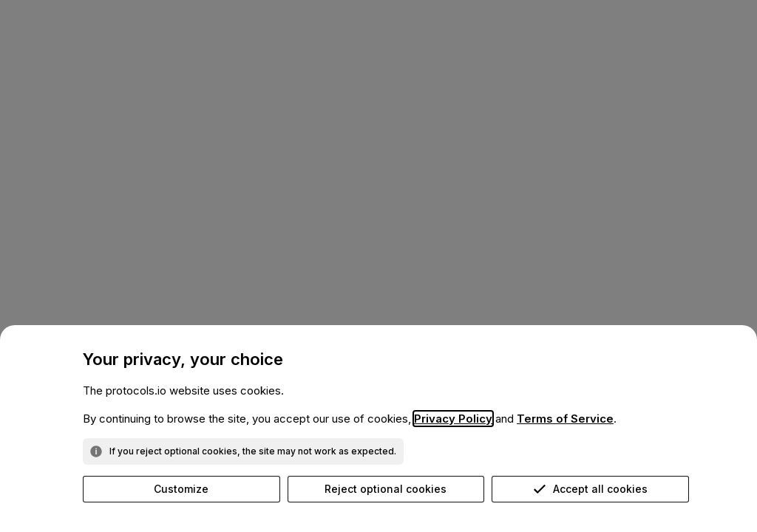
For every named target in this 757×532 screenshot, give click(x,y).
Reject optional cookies (386, 489)
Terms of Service (565, 419)
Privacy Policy (453, 419)
